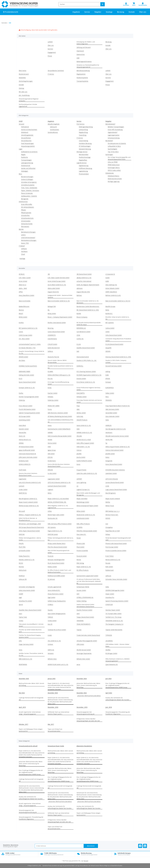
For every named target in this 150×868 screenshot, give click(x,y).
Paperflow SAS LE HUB (113, 531)
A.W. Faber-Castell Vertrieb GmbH (59, 278)
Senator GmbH (81, 590)
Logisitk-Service (82, 163)
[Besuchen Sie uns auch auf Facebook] (140, 846)
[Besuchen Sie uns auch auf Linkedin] (145, 846)
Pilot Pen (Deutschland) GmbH (57, 547)
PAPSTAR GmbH (53, 534)
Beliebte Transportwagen (116, 127)
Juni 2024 (108, 679)
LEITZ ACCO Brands (112, 479)
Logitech (50, 489)
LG (77, 486)
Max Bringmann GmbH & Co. (28, 499)
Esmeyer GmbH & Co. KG (27, 388)
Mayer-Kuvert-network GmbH (28, 502)
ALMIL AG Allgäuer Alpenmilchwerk (88, 285)
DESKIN (108, 351)
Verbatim (51, 653)
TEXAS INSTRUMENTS (83, 624)
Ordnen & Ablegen (27, 179)
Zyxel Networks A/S (112, 664)
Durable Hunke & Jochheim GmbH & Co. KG (60, 367)
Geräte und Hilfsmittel (28, 168)
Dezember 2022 (82, 693)
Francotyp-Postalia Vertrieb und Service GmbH (89, 401)
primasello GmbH (24, 551)
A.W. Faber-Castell (25, 278)
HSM (49, 447)
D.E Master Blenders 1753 (27, 348)
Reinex (79, 560)
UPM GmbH (80, 644)
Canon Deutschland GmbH (56, 332)
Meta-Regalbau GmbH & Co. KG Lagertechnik (58, 507)
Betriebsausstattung (83, 71)
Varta (21, 650)
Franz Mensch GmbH (26, 406)
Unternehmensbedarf (28, 238)
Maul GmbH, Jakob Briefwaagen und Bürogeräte (88, 494)
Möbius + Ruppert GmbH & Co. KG (30, 515)
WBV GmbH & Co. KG (25, 659)
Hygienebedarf (113, 132)
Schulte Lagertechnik (54, 587)
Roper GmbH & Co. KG (84, 567)
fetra (107, 397)
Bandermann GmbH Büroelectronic (88, 306)
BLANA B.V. (109, 313)
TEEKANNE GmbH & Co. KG (114, 621)
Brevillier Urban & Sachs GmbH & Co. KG (117, 318)
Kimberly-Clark (24, 461)
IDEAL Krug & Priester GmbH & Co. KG (118, 447)
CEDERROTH (52, 335)
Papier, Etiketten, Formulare (30, 190)
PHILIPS (21, 543)
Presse (50, 56)
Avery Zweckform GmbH (26, 295)
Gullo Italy (80, 416)
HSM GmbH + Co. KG (83, 447)
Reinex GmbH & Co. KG (113, 560)
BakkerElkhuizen (24, 306)
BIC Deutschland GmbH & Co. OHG (88, 310)
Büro (20, 174)
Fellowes (50, 397)
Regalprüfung (83, 132)
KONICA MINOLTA (25, 464)
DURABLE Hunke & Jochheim (28, 366)
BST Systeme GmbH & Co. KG (28, 328)
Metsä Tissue (110, 506)
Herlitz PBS (109, 440)
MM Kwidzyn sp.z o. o (112, 511)
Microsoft (22, 511)
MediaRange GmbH (83, 502)
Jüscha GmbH (81, 457)
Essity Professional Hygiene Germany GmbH (88, 389)
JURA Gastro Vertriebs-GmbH (28, 457)
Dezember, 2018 (53, 707)
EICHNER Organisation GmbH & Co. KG (89, 375)
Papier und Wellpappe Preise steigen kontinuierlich (31, 730)
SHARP (21, 594)
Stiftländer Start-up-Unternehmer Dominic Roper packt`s (59, 713)
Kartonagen (109, 154)
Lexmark (22, 486)
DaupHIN (108, 348)
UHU (20, 641)
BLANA (79, 313)
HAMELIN (108, 425)
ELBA (107, 375)
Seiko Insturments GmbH (27, 590)
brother (21, 323)
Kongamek (109, 461)
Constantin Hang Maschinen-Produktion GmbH (118, 340)
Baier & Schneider (25, 301)
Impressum (80, 51)
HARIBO (50, 432)
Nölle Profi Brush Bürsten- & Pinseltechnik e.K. (28, 519)
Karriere (50, 49)
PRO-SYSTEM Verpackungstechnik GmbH (58, 552)
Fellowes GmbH (82, 397)
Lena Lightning (81, 482)
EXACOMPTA (81, 393)
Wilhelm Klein (52, 659)
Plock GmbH (80, 547)
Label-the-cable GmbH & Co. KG (87, 473)
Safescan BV (23, 579)
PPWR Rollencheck (114, 165)
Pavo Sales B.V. (81, 534)
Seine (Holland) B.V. (54, 590)
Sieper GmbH (110, 594)
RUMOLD (22, 576)
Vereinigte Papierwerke (84, 653)
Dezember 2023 (53, 693)
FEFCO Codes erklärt (114, 170)
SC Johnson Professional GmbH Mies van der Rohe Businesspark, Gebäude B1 (89, 581)
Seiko (107, 587)
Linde (107, 486)
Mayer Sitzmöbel (82, 499)
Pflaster (24, 210)
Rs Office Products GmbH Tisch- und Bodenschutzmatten (59, 571)
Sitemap (21, 88)
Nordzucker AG (53, 518)
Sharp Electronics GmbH (56, 594)
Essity (50, 388)
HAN (78, 429)
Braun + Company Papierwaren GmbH (60, 317)
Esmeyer (108, 382)
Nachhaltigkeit (112, 149)
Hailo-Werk (22, 425)
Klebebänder (110, 173)
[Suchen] (79, 4)
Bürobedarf (109, 141)
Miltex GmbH (81, 511)
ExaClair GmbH (53, 393)
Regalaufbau (83, 160)
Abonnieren (91, 846)
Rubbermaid (110, 570)
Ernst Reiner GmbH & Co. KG (86, 382)
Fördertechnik (26, 166)
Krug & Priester (82, 470)
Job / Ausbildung (24, 95)
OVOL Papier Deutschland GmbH (29, 531)
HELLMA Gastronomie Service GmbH (117, 436)
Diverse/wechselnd (83, 357)
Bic (49, 310)
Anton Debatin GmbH (112, 288)
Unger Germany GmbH (26, 644)
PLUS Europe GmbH (112, 547)
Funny (50, 409)
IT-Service (51, 74)
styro (20, 614)
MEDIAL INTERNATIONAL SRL (57, 502)
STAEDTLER (109, 604)
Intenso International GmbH (114, 450)
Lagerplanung (83, 171)
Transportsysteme (82, 81)
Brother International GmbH (57, 323)
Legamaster (23, 479)
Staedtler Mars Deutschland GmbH (30, 610)
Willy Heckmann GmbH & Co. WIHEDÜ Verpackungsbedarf (118, 660)
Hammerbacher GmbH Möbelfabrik (59, 429)
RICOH (21, 563)
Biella (107, 310)
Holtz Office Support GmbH (85, 443)
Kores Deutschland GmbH (114, 464)
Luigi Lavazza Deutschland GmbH (116, 489)
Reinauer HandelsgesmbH (56, 560)
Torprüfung (83, 135)
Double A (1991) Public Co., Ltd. (87, 360)
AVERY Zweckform (111, 292)
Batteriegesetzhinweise (84, 61)
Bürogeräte (25, 199)
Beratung (108, 42)
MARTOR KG (23, 493)
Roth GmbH (109, 567)
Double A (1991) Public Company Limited (116, 361)
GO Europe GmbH (25, 416)
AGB (78, 58)
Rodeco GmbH (52, 567)
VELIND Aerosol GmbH (84, 650)
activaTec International (84, 281)
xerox (78, 664)
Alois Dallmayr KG (111, 285)
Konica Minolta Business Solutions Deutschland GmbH (59, 465)
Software (24, 249)
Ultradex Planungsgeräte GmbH (87, 641)
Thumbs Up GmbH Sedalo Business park (30, 631)
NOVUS (108, 518)
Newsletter (22, 78)
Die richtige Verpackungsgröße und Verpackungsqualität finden (119, 158)
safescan (108, 576)
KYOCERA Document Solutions (115, 470)
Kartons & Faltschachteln (29, 130)
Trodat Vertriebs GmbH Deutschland (88, 635)
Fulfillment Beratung (85, 168)
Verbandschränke (27, 224)
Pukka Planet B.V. (24, 556)
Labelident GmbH (111, 473)
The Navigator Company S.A (114, 624)
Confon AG (80, 339)
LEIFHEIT (79, 479)
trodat (50, 635)
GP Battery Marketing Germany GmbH (60, 416)
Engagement (52, 52)
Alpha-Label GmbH (54, 288)
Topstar (79, 630)
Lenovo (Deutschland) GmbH (115, 482)
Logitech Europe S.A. (83, 489)
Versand (21, 124)
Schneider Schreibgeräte (27, 587)
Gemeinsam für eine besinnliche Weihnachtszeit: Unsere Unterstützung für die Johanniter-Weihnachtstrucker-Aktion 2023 (60, 701)
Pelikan (108, 534)
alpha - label (23, 288)
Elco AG (50, 379)
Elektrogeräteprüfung (86, 127)
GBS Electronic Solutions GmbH (58, 413)
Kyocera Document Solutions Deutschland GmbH (28, 474)
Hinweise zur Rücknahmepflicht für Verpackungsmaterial (88, 66)
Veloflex (108, 650)
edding (108, 371)
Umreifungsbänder (27, 135)
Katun (107, 457)
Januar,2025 (52, 679)
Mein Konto (23, 71)
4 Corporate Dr (110, 274)
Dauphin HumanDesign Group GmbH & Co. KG (31, 352)
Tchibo (21, 621)
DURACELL (80, 366)
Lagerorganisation (114, 135)
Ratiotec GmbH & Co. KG (27, 560)
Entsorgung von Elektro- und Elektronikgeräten (86, 43)
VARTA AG (51, 650)
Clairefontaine (52, 339)
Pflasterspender (26, 213)
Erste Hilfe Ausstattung (115, 130)
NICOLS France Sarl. (112, 515)
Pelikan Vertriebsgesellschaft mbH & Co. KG (61, 539)
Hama (50, 425)
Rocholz (21, 567)
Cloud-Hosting (83, 141)
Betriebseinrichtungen (28, 232)
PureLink (51, 556)
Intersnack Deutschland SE (27, 454)
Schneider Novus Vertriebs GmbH (116, 579)
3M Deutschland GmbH (84, 274)
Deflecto (50, 351)
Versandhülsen (26, 138)
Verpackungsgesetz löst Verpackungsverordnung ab (86, 713)
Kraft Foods (22, 470)
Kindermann (52, 461)
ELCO (21, 379)
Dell (78, 351)
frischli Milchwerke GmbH (27, 409)
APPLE (21, 292)
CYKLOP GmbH (52, 344)
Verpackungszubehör (28, 146)
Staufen (50, 610)
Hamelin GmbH (24, 429)
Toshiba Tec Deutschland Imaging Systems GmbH (30, 636)
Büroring (51, 328)
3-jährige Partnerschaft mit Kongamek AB (31, 699)
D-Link (79, 344)
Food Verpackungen (27, 143)
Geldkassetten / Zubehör (29, 196)
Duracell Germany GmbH (114, 366)
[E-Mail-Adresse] (59, 846)
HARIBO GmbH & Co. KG (84, 432)
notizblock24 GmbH (83, 518)
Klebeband (25, 132)
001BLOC (22, 274)
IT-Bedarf (22, 246)
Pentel (79, 538)
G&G (78, 409)
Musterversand (24, 74)
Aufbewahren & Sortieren (29, 152)
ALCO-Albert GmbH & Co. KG (57, 285)
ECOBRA (50, 371)
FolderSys (22, 400)
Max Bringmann (111, 493)
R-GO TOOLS (110, 556)
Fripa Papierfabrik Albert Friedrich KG (118, 406)
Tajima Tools (23, 617)
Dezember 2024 (82, 679)
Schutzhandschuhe (27, 218)
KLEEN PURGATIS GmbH (84, 461)
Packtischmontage (85, 157)
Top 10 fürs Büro (113, 152)
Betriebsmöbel (84, 154)
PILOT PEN (22, 547)
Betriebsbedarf (110, 124)
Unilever (50, 644)
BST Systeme (110, 323)
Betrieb (21, 229)
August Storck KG (53, 292)
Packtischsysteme (82, 78)
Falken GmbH (110, 393)
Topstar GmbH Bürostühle (114, 630)
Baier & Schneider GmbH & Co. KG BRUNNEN (88, 302)
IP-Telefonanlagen (85, 146)
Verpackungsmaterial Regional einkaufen (29, 100)
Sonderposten (55, 130)
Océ (107, 524)
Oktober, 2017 (23, 724)
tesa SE (50, 624)
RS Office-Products (83, 570)
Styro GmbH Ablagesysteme (57, 614)
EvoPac (21, 393)
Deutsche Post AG (53, 357)
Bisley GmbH (52, 313)
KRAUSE (50, 470)
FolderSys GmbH (53, 400)
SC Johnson (51, 579)
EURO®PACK (110, 388)
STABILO (50, 604)
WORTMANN (23, 664)
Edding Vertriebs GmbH (26, 375)
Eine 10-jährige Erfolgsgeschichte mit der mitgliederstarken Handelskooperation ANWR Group (117, 685)
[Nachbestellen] (143, 4)
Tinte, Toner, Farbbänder (29, 188)
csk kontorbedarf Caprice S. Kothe (30, 344)
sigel (20, 597)
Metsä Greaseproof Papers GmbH (87, 506)
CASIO (107, 332)
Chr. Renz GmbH (24, 339)
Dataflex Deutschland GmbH (86, 348)
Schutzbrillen (25, 215)
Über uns (143, 12)
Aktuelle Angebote (54, 124)
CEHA (78, 335)
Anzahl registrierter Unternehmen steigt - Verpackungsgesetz (30, 713)
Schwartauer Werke (83, 587)
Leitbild (50, 42)
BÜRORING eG (81, 328)
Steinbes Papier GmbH (113, 610)
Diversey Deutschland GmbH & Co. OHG (118, 357)
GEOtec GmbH (81, 413)
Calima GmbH (110, 328)
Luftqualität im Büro (114, 146)
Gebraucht (53, 127)
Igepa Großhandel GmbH (27, 450)
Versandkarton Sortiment (56, 71)
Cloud (23, 254)
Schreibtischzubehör (28, 185)
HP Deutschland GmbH (26, 447)
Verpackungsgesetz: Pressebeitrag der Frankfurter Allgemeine (118, 713)
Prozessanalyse (84, 174)
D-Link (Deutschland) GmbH (114, 344)
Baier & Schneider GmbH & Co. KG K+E (118, 301)
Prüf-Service (81, 124)
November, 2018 (82, 707)
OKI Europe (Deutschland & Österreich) (31, 527)
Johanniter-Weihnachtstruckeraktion (89, 696)
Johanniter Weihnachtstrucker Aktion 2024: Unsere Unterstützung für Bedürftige (88, 685)
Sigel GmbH (51, 597)
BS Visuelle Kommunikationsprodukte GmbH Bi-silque (89, 324)
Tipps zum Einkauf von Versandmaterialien (55, 730)
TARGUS (50, 617)
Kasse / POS (25, 243)
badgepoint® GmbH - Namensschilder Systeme (60, 296)
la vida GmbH (52, 473)
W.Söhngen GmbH (111, 653)
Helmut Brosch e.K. (25, 440)
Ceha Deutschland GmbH (114, 335)
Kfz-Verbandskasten (28, 207)
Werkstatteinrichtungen (29, 240)
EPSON (108, 379)
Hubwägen (25, 171)
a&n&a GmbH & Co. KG (84, 278)
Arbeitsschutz (23, 202)
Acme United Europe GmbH (57, 281)
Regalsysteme (81, 74)
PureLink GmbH (82, 556)
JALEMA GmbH (110, 454)
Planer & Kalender (27, 193)
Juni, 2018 (109, 707)
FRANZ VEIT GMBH (54, 406)
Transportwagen (26, 160)
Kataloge (22, 258)
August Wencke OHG (83, 292)
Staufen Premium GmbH (84, 610)
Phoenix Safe (81, 543)
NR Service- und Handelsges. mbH (30, 524)
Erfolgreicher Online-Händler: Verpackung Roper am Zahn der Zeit (88, 720)
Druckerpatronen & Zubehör (117, 143)
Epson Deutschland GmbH (27, 382)
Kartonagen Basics (114, 168)
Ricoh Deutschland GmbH (56, 563)
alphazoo (80, 288)
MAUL (50, 493)
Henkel (50, 440)
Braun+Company (82, 317)
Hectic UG (22, 436)
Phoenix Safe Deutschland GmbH (116, 543)
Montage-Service (82, 152)
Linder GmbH (23, 489)
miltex (50, 511)
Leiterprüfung (83, 130)
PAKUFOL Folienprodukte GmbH (87, 531)
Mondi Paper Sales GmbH (56, 515)
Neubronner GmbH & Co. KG (86, 515)
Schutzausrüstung (114, 138)
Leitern (23, 235)
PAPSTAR (22, 534)
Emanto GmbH (81, 379)
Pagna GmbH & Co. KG (55, 531)
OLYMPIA (79, 527)
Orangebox (109, 527)
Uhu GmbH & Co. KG (54, 641)
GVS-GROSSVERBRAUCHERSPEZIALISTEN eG (60, 421)
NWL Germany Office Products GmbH (60, 524)
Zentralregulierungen (26, 81)
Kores (78, 464)
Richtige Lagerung (114, 181)
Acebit (108, 278)
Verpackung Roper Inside (56, 746)
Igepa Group (52, 450)
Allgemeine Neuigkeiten (84, 746)
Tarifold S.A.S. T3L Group (113, 617)
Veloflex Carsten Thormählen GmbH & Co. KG (31, 654)
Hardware (24, 251)
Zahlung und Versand (84, 47)
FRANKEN (109, 400)
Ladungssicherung (27, 163)
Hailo (107, 420)
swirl (78, 614)
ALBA (107, 281)
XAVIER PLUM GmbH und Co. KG (58, 664)
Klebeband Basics (114, 176)
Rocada (108, 563)
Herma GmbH (52, 443)
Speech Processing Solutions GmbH (117, 601)
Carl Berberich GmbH (83, 332)
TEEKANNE (80, 621)
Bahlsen (79, 295)
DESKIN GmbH (23, 357)
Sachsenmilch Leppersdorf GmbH (87, 576)
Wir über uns (23, 92)
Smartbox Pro (110, 597)
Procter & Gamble (82, 551)
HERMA (21, 443)
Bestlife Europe (110, 306)
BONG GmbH (23, 317)
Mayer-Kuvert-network (113, 499)
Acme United (23, 281)
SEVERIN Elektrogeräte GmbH (115, 590)
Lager (21, 149)
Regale (23, 154)
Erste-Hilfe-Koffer (27, 204)
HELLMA (79, 436)
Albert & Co (22, 285)
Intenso (79, 450)
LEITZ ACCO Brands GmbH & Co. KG (59, 482)
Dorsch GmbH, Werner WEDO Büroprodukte (57, 361)
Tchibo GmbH (52, 621)
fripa (78, 406)
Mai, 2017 (51, 724)
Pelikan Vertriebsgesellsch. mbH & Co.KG (30, 539)
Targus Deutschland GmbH (85, 617)
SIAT (78, 594)
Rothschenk (23, 570)
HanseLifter (23, 432)
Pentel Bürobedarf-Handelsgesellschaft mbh (118, 539)
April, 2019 (22, 707)
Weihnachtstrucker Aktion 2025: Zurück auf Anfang (31, 684)
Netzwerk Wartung (85, 149)
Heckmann (109, 432)
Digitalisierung (84, 166)
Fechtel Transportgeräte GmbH (29, 397)
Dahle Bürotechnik (54, 348)
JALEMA (79, 454)
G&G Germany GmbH (112, 409)
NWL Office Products (83, 524)
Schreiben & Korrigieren (29, 182)
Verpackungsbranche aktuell (28, 746)
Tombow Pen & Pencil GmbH (57, 630)
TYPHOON (109, 635)
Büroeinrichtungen (27, 177)
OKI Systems (52, 527)
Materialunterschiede (115, 179)
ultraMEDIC (109, 641)
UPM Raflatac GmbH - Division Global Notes (117, 645)
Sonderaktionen (53, 132)
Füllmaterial (25, 127)
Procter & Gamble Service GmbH (116, 551)
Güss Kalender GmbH (112, 416)
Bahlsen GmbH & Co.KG (113, 295)
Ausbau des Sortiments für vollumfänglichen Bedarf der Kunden (117, 699)
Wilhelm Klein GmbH (83, 659)
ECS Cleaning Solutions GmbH (86, 371)
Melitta (108, 502)
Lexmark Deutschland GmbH (57, 486)
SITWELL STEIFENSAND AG (85, 597)
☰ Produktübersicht (11, 12)
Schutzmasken (26, 221)
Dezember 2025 (24, 679)
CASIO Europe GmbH (25, 335)
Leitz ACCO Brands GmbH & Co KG (30, 482)
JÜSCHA (50, 457)
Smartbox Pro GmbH (25, 601)
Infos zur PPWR (113, 162)
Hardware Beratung (85, 143)
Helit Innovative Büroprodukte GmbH (60, 436)
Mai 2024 (22, 693)
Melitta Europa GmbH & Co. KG (29, 506)
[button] (126, 4)
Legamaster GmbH (54, 479)
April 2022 (109, 693)
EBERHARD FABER (24, 371)
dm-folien (22, 360)
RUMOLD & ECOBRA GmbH (56, 576)
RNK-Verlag (80, 563)
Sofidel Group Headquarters (57, 601)
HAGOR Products (82, 420)
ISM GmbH (51, 454)
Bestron (21, 310)
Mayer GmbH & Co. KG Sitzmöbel (58, 499)
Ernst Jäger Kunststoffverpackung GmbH (58, 383)
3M (49, 274)
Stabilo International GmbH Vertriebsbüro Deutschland (85, 605)
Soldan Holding (82, 601)
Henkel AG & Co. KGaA (84, 440)
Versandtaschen (26, 141)
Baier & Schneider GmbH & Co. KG (59, 301)
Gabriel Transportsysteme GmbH (29, 413)
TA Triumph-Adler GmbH (113, 614)
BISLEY (21, 313)
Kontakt (132, 12)
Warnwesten (25, 226)
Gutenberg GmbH (24, 420)
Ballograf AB (52, 306)
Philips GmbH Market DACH (57, 543)
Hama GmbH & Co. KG (84, 425)
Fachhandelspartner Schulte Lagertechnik (28, 105)
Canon (21, 332)
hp (106, 443)
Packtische (24, 157)
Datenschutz (81, 54)
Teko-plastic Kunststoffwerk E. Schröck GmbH (31, 625)
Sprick (21, 604)
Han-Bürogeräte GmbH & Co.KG (116, 429)
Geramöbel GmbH (111, 413)
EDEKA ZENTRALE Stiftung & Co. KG (59, 375)
